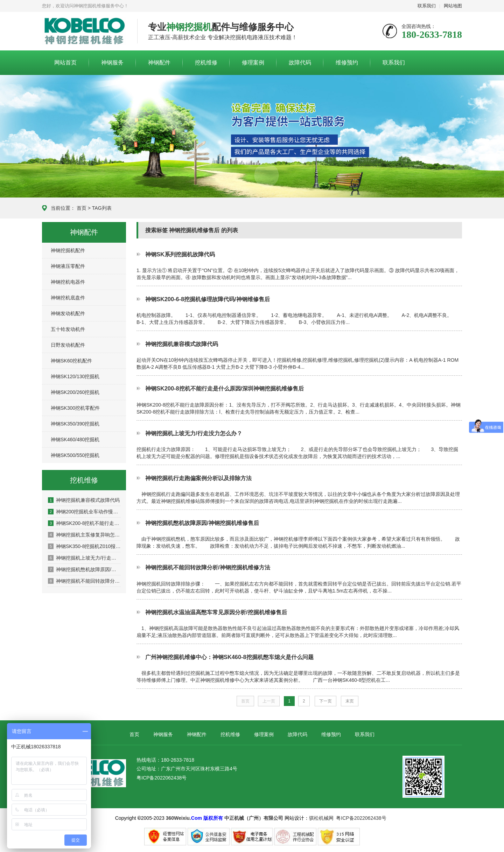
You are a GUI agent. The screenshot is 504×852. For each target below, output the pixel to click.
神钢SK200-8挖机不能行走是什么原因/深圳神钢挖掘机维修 (84, 523)
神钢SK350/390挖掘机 (75, 424)
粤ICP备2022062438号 (162, 778)
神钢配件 (159, 63)
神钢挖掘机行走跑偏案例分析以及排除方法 (198, 478)
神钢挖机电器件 (68, 282)
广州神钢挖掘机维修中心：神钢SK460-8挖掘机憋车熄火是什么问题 (229, 657)
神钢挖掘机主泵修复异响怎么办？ (84, 535)
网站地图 (453, 6)
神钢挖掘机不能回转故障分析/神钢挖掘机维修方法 (84, 581)
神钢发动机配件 (68, 313)
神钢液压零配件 (68, 266)
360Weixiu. (178, 818)
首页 (82, 208)
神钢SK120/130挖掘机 (75, 376)
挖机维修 (206, 63)
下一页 (325, 701)
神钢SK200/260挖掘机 (75, 392)
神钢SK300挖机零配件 (75, 408)
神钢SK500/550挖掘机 (75, 455)
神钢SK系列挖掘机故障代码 (180, 254)
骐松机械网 (321, 818)
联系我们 (427, 6)
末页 (350, 701)
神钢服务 (112, 63)
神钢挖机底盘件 (68, 298)
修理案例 (253, 63)
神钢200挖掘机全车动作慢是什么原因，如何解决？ (84, 512)
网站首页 (65, 63)
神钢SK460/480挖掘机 (75, 439)
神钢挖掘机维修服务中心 (84, 32)
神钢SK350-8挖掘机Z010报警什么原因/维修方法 (84, 546)
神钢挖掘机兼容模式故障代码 (84, 500)
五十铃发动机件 (68, 329)
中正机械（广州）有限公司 (254, 818)
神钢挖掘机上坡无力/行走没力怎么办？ (84, 558)
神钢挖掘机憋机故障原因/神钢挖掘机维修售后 (84, 569)
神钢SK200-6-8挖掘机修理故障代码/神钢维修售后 (208, 299)
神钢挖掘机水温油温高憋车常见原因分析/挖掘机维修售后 (216, 612)
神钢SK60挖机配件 (71, 361)
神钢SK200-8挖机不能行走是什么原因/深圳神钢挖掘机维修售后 (225, 388)
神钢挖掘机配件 (68, 250)
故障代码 (300, 63)
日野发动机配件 (68, 345)
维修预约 (347, 63)
